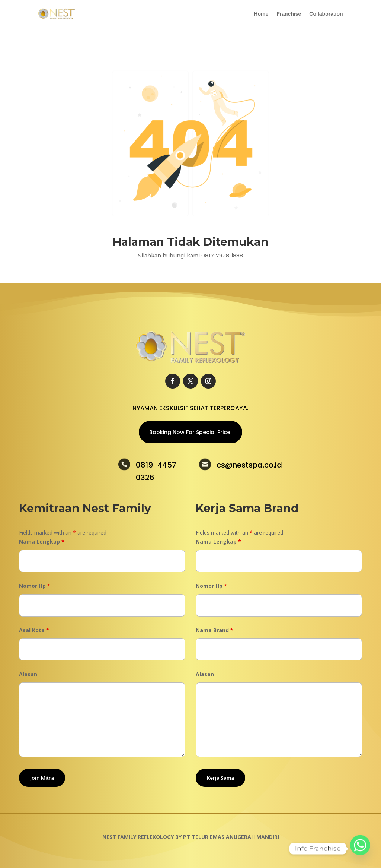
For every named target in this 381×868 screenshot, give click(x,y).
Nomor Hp (35, 586)
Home (261, 14)
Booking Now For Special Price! (190, 432)
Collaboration (326, 14)
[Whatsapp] (360, 849)
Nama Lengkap (42, 541)
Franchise (289, 14)
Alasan (28, 674)
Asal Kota (34, 630)
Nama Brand (214, 630)
